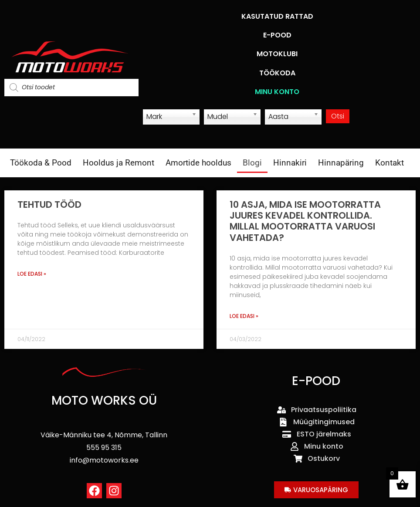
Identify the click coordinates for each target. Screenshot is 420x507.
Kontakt (390, 163)
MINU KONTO (277, 92)
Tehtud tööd (49, 204)
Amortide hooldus (198, 163)
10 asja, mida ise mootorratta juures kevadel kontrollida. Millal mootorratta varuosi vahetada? (305, 221)
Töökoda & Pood (41, 163)
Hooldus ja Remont (119, 163)
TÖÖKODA (277, 73)
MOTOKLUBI (277, 54)
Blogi (252, 163)
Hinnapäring (341, 163)
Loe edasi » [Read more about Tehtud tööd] (32, 274)
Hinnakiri (290, 163)
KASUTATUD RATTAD (277, 16)
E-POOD (277, 35)
